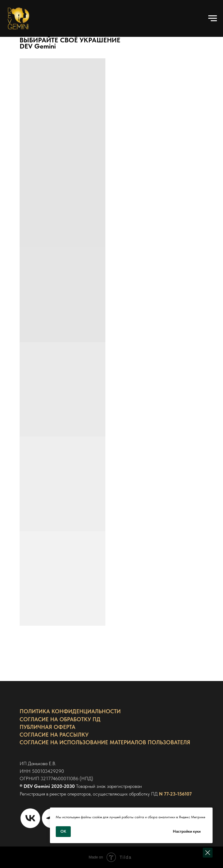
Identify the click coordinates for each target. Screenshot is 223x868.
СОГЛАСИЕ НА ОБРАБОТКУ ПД (60, 719)
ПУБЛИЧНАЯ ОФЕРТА (47, 727)
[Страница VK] (30, 818)
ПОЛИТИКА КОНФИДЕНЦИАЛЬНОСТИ (70, 711)
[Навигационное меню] (213, 18)
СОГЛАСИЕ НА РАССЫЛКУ (54, 735)
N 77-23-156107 (175, 794)
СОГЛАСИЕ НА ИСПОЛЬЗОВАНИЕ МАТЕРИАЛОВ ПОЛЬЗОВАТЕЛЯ (105, 742)
